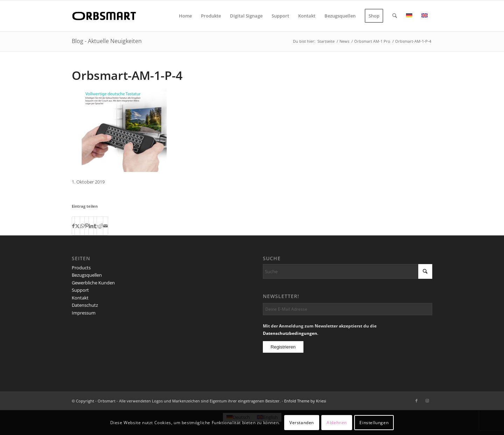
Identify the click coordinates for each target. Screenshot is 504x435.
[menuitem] (185, 16)
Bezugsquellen (87, 275)
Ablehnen (337, 423)
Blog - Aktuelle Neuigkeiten (107, 41)
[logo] (105, 16)
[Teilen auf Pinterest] (87, 226)
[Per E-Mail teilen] (106, 226)
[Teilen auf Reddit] (100, 226)
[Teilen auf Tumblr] (95, 226)
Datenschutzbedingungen (290, 333)
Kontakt (80, 298)
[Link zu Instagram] (427, 401)
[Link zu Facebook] (416, 401)
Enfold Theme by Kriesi (305, 401)
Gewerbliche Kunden (93, 283)
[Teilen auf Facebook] (73, 226)
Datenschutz (85, 305)
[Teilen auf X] (77, 226)
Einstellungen (374, 423)
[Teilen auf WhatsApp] (82, 226)
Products (81, 268)
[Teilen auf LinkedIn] (91, 226)
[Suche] (395, 16)
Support (80, 290)
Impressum (84, 313)
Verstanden (302, 423)
